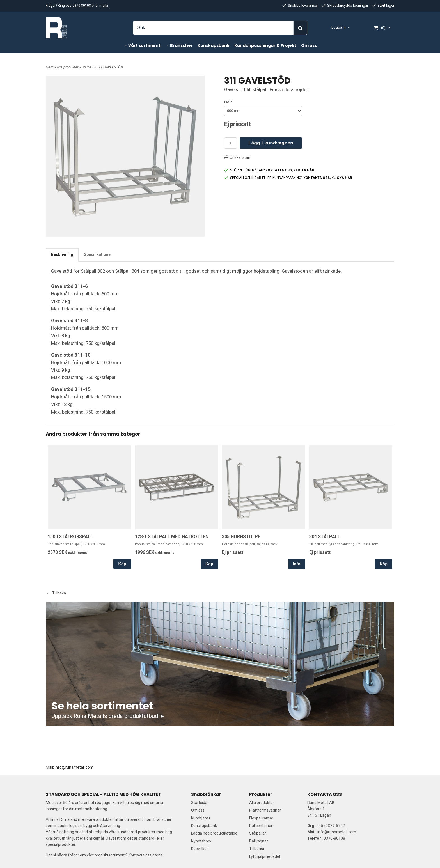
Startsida (199, 803)
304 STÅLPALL (325, 537)
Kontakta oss (140, 855)
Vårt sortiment (144, 45)
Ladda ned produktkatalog (214, 833)
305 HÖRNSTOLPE (241, 537)
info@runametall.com (74, 767)
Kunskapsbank (214, 45)
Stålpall (88, 67)
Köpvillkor (200, 849)
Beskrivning (62, 254)
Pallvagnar (259, 841)
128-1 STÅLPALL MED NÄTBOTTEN (172, 537)
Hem (50, 67)
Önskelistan (237, 157)
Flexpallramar (261, 818)
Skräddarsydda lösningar (345, 5)
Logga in (339, 27)
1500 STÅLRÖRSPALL (70, 537)
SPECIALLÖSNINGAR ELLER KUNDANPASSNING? (288, 178)
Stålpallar (258, 833)
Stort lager (383, 5)
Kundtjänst (201, 818)
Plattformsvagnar (265, 810)
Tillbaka (56, 593)
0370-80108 (82, 6)
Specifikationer (98, 254)
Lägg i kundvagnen (271, 143)
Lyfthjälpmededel (265, 856)
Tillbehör (257, 849)
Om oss (309, 45)
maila (104, 6)
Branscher (181, 45)
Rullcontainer (261, 826)
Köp (122, 564)
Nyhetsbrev (201, 841)
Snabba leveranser (300, 5)
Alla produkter (68, 67)
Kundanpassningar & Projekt (265, 45)
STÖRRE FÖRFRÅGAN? (270, 170)
